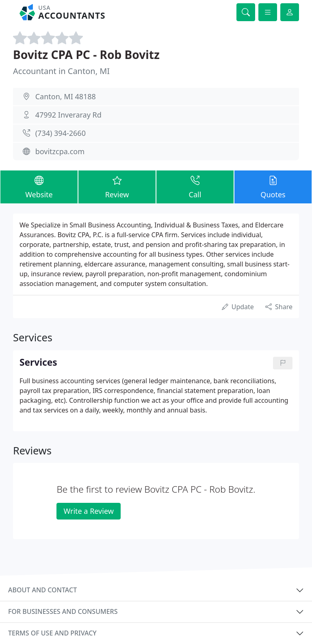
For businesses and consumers (63, 611)
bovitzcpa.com (60, 151)
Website (39, 187)
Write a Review (88, 511)
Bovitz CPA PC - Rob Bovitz (86, 55)
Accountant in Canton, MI (61, 71)
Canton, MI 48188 (66, 96)
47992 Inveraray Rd (68, 115)
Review (117, 187)
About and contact (42, 590)
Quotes (273, 187)
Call (195, 187)
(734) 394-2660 (61, 133)
